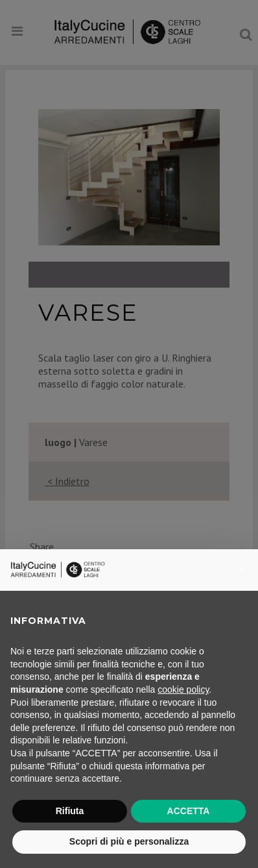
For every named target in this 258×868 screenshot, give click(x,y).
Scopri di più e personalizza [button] (129, 841)
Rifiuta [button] (70, 811)
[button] (241, 570)
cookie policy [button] (183, 689)
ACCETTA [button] (189, 811)
